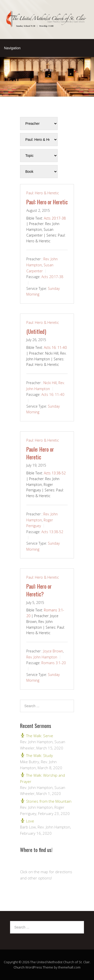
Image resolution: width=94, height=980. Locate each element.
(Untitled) (36, 331)
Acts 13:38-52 (55, 473)
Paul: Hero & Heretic (43, 193)
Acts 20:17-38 (55, 218)
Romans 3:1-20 (54, 663)
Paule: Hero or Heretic (40, 453)
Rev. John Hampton (42, 657)
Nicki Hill (50, 383)
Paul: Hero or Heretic (47, 202)
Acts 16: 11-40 (55, 347)
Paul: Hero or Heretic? (39, 590)
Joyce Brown (53, 651)
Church (19, 967)
